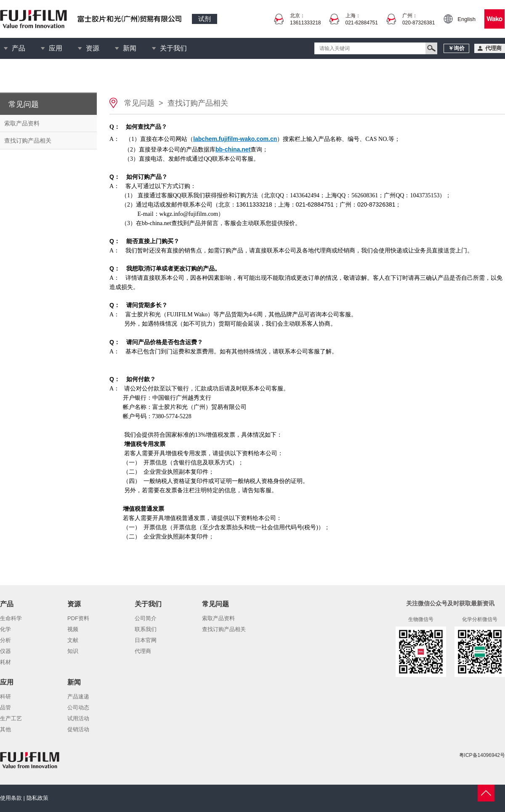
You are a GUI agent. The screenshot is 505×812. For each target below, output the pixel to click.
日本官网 (146, 640)
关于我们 (173, 48)
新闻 (130, 48)
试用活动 (78, 718)
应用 (56, 48)
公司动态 (78, 707)
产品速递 (78, 697)
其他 (5, 729)
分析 (5, 640)
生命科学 (11, 618)
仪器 (5, 651)
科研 (5, 697)
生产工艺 (11, 718)
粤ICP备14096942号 (482, 755)
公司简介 (146, 618)
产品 (19, 48)
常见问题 (139, 103)
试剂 (205, 19)
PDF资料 (78, 618)
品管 (5, 707)
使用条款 (11, 798)
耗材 (5, 662)
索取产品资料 (22, 123)
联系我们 (146, 629)
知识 (73, 651)
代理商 (143, 651)
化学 (5, 629)
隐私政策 (37, 798)
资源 (93, 48)
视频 (73, 629)
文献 (73, 640)
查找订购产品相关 (28, 141)
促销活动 (78, 729)
